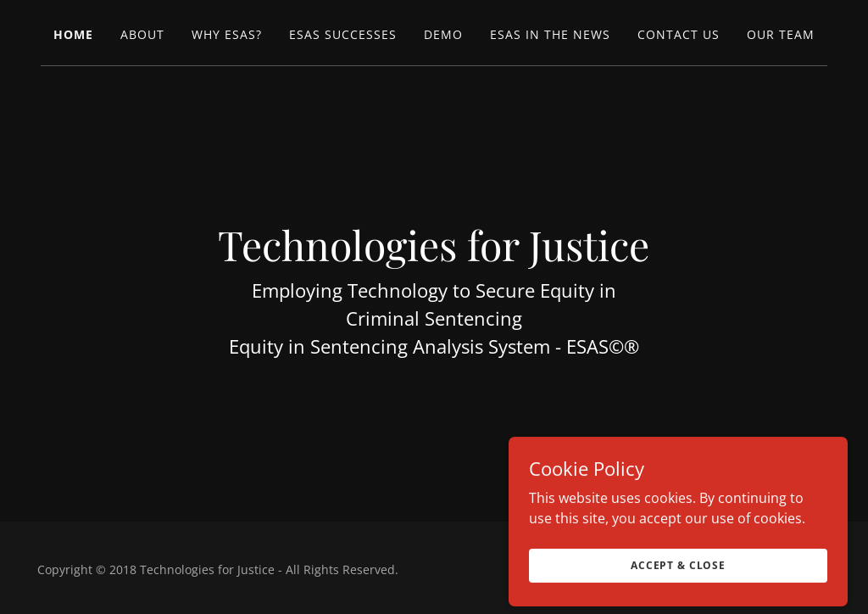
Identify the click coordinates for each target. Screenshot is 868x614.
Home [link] (73, 34)
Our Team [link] (781, 34)
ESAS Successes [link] (343, 34)
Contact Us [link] (679, 34)
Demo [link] (443, 34)
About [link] (142, 34)
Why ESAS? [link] (227, 34)
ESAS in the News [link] (550, 34)
